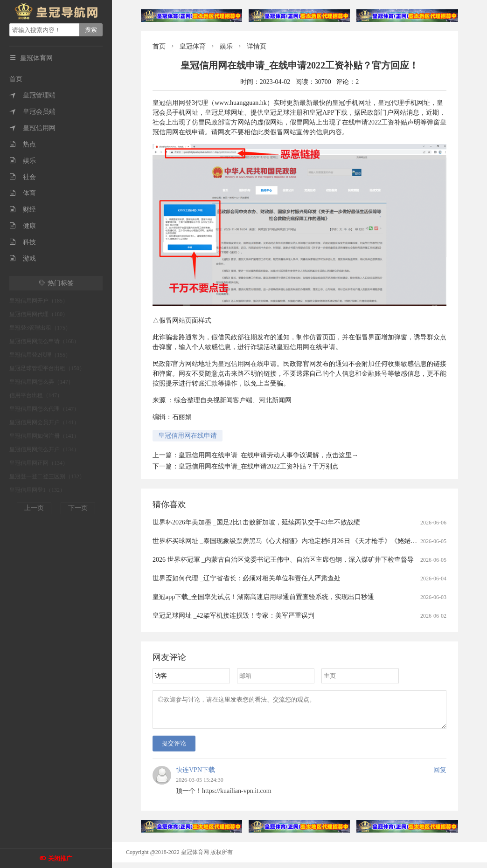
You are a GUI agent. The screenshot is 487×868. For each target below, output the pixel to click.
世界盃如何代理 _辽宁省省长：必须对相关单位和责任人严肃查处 (247, 578)
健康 (23, 226)
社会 (23, 177)
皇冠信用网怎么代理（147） (44, 409)
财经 (23, 210)
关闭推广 (60, 858)
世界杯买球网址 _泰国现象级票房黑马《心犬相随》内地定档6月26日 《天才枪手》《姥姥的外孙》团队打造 (308, 541)
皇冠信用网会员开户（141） (44, 422)
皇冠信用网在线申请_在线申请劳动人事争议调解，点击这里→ (268, 455)
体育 (23, 193)
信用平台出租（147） (36, 395)
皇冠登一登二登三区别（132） (47, 476)
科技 (23, 242)
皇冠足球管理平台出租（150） (47, 368)
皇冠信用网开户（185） (39, 301)
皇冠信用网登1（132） (37, 490)
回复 (440, 775)
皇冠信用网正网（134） (39, 463)
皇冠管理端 (32, 95)
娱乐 (23, 161)
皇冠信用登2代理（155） (40, 355)
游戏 (23, 258)
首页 (16, 79)
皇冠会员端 (32, 112)
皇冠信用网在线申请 (188, 436)
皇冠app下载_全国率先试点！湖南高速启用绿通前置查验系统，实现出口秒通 (263, 597)
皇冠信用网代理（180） (39, 314)
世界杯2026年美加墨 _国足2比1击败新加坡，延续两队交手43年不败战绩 (256, 522)
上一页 (34, 508)
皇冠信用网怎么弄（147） (42, 382)
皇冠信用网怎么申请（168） (44, 341)
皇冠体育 (193, 46)
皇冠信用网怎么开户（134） (44, 449)
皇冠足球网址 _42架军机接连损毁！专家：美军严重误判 (233, 616)
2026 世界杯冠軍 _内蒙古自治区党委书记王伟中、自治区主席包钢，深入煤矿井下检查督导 (283, 560)
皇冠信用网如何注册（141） (44, 436)
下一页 (78, 508)
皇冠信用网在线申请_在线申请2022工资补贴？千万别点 (259, 466)
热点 (23, 144)
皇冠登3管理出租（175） (40, 328)
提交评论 (174, 749)
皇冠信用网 (32, 128)
